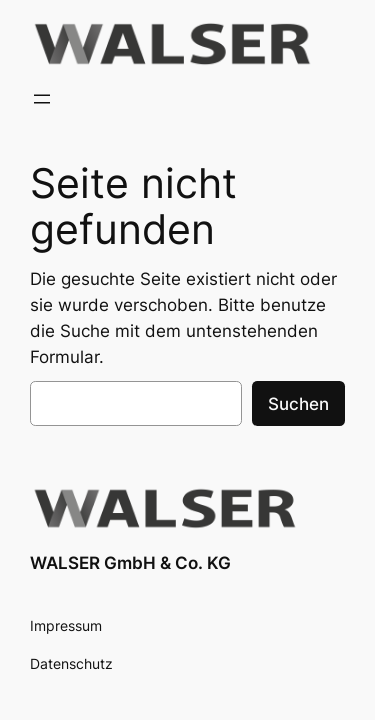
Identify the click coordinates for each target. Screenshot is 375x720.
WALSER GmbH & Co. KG (130, 563)
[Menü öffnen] (42, 99)
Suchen (298, 404)
